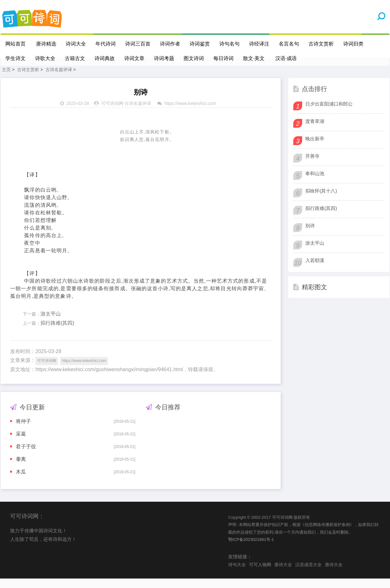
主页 (6, 79)
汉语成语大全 (308, 574)
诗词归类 (354, 44)
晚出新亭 (315, 148)
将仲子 (23, 431)
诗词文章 (134, 58)
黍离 (21, 469)
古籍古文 (75, 58)
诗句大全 (237, 574)
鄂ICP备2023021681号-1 (251, 549)
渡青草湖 (315, 131)
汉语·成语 (286, 58)
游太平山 (51, 323)
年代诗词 (106, 44)
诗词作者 (170, 44)
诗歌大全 (45, 58)
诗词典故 (105, 58)
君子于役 (26, 456)
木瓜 (21, 481)
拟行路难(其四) (57, 332)
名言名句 (289, 44)
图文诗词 (194, 58)
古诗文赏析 (321, 44)
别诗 (310, 235)
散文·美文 (254, 58)
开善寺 (312, 165)
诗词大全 (76, 44)
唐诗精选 (46, 44)
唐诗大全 (283, 574)
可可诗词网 (112, 113)
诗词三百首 (138, 44)
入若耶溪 (315, 270)
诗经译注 (259, 44)
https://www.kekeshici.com (190, 113)
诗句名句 (230, 44)
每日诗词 (223, 58)
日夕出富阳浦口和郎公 (329, 113)
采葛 (21, 443)
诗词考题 (164, 58)
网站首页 (15, 44)
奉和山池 (315, 183)
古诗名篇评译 (59, 79)
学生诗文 (15, 58)
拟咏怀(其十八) (321, 200)
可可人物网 (260, 574)
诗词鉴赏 (200, 44)
